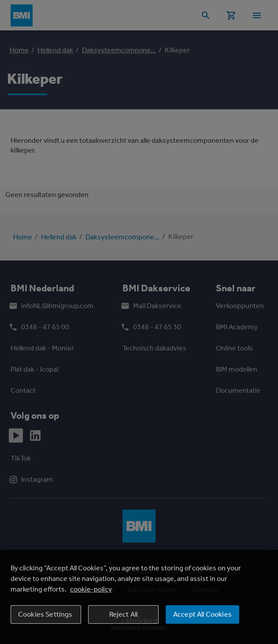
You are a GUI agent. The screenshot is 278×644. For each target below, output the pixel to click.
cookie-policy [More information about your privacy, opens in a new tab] (91, 589)
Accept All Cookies (202, 614)
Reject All (124, 614)
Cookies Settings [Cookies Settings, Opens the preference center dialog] (45, 614)
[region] (139, 597)
